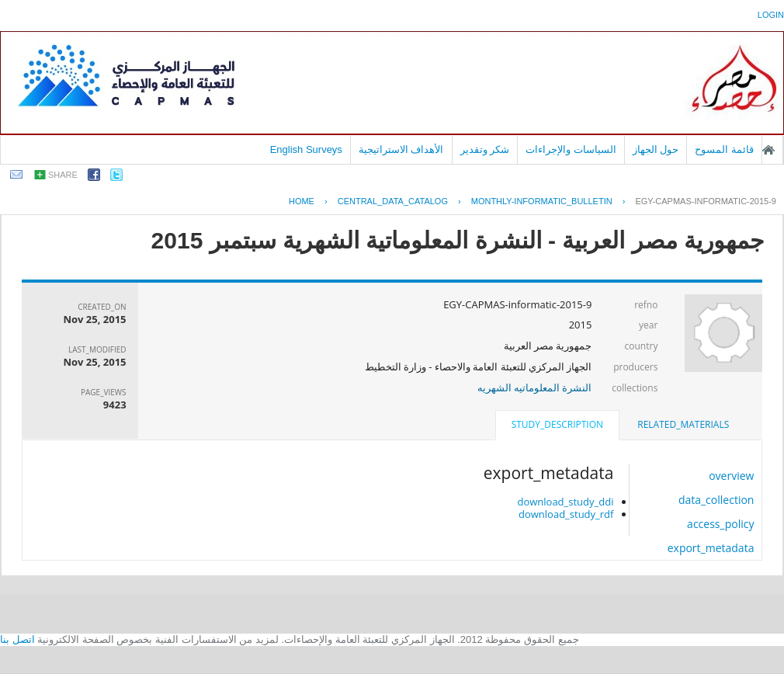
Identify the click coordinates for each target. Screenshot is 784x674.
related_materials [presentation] (683, 424)
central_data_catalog (393, 201)
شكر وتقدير (485, 149)
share (63, 175)
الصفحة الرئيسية (768, 150)
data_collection (716, 500)
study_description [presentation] (557, 424)
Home (302, 201)
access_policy (720, 524)
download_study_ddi (565, 502)
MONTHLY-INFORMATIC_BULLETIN (542, 201)
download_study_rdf (566, 514)
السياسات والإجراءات (571, 149)
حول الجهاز (656, 149)
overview (731, 476)
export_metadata (711, 548)
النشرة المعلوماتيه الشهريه (535, 387)
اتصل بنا (17, 639)
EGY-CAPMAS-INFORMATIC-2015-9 (706, 201)
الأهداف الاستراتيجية (401, 149)
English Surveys (306, 149)
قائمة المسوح (724, 149)
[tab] (683, 425)
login (771, 15)
